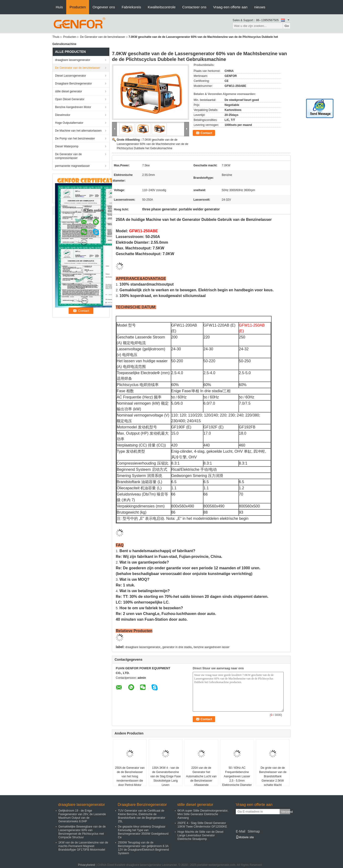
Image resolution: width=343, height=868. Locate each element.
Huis (59, 7)
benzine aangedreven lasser (212, 647)
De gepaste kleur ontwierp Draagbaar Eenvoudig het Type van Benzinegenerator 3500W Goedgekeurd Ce (143, 832)
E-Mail (241, 831)
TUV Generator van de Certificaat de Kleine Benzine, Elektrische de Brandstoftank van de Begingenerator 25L (142, 816)
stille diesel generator (68, 91)
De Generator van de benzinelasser (103, 37)
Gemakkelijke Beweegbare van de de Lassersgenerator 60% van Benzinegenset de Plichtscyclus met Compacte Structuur (82, 832)
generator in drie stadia (177, 647)
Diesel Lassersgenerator (71, 76)
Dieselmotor (63, 115)
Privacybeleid (86, 865)
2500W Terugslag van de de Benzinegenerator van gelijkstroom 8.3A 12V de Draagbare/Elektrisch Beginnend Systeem (143, 848)
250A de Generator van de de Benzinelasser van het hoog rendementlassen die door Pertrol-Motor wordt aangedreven (130, 779)
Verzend (286, 812)
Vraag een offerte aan (230, 7)
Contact (206, 133)
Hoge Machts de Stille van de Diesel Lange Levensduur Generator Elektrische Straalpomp (200, 835)
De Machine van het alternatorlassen (78, 131)
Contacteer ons (194, 7)
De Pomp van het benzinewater (75, 139)
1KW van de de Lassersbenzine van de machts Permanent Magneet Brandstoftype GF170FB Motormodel (83, 846)
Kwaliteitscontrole (162, 7)
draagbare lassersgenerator (73, 60)
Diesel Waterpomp (67, 146)
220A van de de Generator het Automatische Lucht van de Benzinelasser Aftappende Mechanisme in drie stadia (201, 781)
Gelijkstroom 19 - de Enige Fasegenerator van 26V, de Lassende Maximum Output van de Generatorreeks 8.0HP (82, 816)
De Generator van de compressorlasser (68, 156)
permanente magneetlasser (72, 166)
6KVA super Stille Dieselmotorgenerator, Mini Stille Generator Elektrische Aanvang (203, 814)
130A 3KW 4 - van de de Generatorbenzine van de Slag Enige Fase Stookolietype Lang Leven (165, 776)
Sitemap (254, 831)
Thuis (56, 37)
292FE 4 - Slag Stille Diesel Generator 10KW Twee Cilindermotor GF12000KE (202, 825)
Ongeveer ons (104, 7)
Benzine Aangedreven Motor (73, 107)
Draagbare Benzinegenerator (73, 84)
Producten (78, 7)
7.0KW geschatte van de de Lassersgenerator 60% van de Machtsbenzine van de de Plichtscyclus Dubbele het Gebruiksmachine (152, 144)
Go (287, 26)
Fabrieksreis (131, 7)
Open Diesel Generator (70, 99)
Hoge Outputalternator (69, 123)
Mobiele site (245, 837)
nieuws (260, 7)
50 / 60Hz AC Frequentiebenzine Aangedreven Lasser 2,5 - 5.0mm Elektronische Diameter (237, 776)
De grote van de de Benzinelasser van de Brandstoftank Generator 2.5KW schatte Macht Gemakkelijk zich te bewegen (273, 781)
